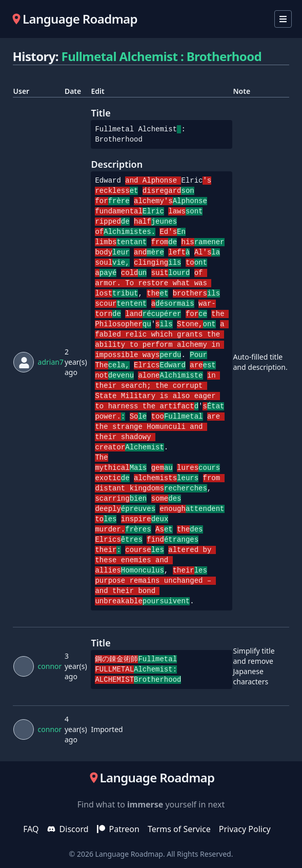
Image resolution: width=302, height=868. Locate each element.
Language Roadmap (129, 854)
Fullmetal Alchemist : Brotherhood (162, 56)
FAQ (31, 829)
